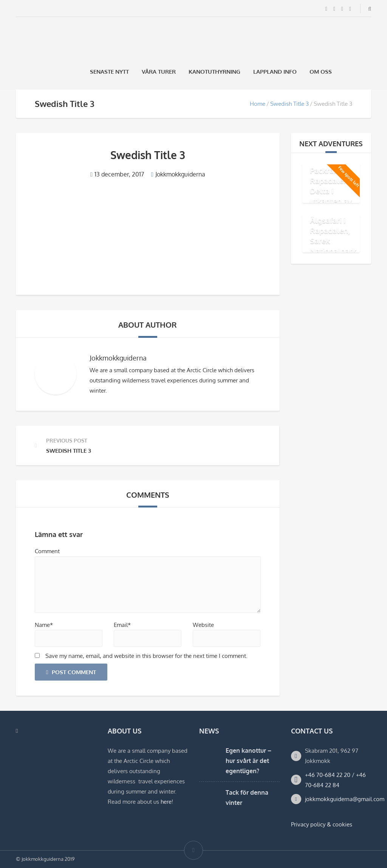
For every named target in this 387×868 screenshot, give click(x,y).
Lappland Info (275, 72)
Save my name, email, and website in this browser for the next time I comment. (146, 656)
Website (203, 625)
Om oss (321, 72)
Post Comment (71, 672)
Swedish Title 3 (289, 104)
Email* (122, 625)
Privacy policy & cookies (322, 824)
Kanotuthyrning (214, 72)
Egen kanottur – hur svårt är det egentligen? (248, 761)
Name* (44, 625)
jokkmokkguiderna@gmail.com (345, 799)
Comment (47, 551)
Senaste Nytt (109, 72)
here (166, 802)
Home (258, 104)
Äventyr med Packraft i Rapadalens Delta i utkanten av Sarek (333, 185)
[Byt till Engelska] (368, 72)
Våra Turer (159, 72)
